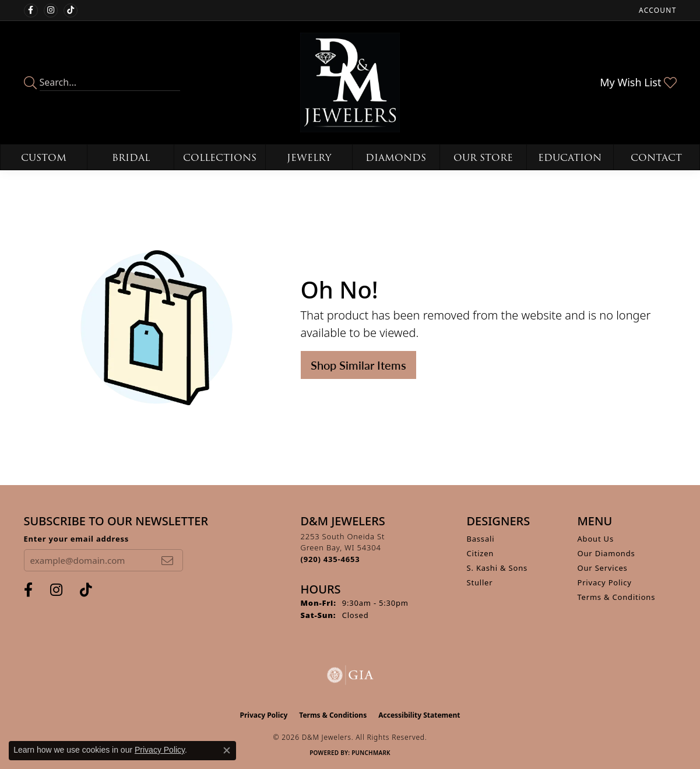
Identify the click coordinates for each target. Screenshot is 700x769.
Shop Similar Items (358, 365)
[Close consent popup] (227, 750)
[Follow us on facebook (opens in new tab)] (31, 10)
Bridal (131, 158)
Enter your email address (77, 539)
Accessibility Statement (419, 715)
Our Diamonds (606, 553)
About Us (596, 539)
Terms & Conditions (617, 597)
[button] (656, 10)
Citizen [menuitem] (481, 553)
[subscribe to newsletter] (167, 560)
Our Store (483, 158)
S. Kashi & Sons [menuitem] (497, 568)
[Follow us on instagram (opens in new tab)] (51, 10)
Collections (220, 158)
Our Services (603, 568)
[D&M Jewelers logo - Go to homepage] (350, 82)
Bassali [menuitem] (481, 539)
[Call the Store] (330, 559)
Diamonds (396, 158)
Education (570, 158)
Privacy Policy (605, 582)
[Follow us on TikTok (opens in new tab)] (71, 10)
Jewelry (309, 158)
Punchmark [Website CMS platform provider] (371, 753)
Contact (656, 158)
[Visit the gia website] (350, 675)
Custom (44, 158)
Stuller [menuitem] (480, 582)
